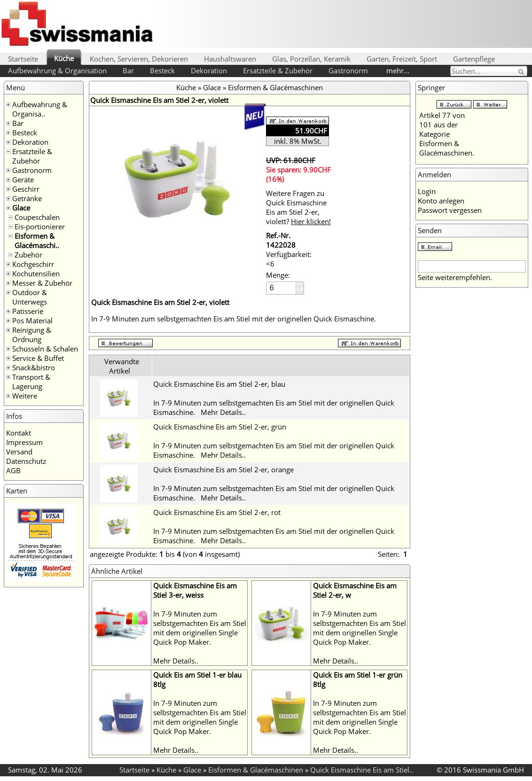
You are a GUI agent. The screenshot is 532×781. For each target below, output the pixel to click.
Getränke (27, 198)
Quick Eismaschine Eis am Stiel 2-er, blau (219, 384)
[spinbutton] (282, 288)
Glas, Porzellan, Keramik (311, 59)
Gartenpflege (474, 59)
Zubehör (28, 255)
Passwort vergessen (450, 210)
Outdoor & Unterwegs (30, 297)
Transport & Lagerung (31, 382)
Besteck (162, 70)
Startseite (23, 59)
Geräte (23, 180)
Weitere (25, 396)
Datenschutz (26, 461)
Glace (21, 208)
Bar (128, 70)
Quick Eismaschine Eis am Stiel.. (362, 770)
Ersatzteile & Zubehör (278, 70)
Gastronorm (348, 70)
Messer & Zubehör (42, 283)
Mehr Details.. (223, 412)
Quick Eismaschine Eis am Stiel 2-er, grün (220, 427)
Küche (64, 58)
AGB (13, 470)
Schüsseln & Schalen (45, 349)
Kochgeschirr (33, 264)
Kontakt (19, 433)
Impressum (24, 442)
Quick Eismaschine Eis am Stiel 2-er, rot (217, 512)
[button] (300, 285)
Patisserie (28, 311)
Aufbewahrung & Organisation (57, 70)
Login (427, 191)
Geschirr (26, 189)
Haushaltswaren (230, 59)
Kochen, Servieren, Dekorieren (139, 59)
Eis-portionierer (40, 226)
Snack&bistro (34, 367)
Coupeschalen (37, 217)
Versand (19, 452)
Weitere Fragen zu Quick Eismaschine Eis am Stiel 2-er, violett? (298, 207)
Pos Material (32, 320)
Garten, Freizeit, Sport (402, 59)
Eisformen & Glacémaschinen (275, 87)
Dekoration (209, 70)
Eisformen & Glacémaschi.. (37, 241)
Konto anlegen (441, 201)
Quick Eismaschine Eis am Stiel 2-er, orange (223, 469)
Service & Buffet (38, 358)
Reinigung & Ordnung (32, 335)
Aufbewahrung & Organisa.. (40, 109)
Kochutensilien (36, 273)
